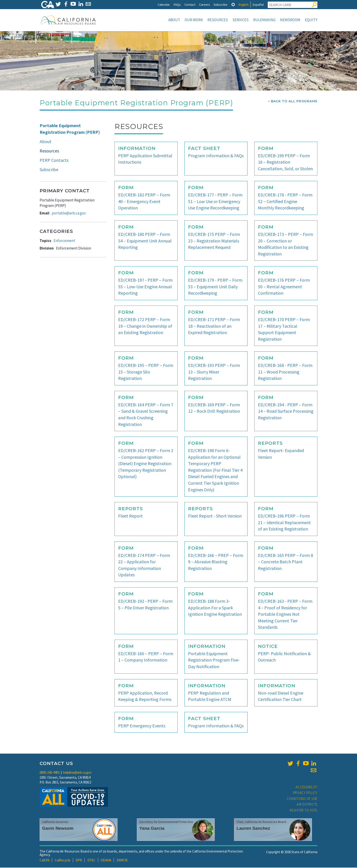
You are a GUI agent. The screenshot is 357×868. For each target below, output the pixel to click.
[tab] (233, 4)
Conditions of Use (302, 799)
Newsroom (290, 20)
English (244, 4)
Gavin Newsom (58, 829)
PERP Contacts (54, 161)
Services (241, 20)
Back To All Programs (294, 102)
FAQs (177, 4)
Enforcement (64, 241)
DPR (79, 861)
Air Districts (307, 805)
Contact (190, 4)
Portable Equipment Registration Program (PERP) (70, 129)
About (174, 20)
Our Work (194, 20)
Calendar (164, 4)
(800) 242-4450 (50, 773)
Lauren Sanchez (253, 829)
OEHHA (106, 861)
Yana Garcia (152, 829)
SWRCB (122, 861)
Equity (311, 20)
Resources (218, 20)
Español (258, 4)
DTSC (91, 861)
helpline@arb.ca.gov (77, 773)
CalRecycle (63, 861)
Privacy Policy (305, 793)
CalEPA (45, 861)
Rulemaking (264, 20)
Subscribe (221, 4)
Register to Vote (303, 811)
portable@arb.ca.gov (69, 214)
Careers (204, 4)
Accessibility (306, 787)
